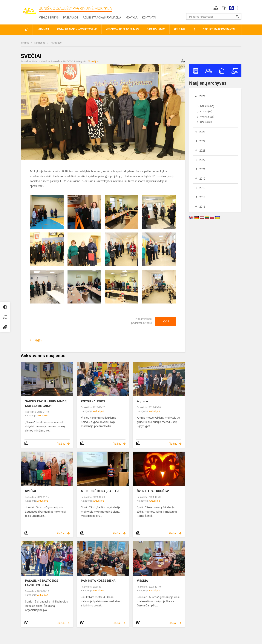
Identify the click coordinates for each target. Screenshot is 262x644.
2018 (202, 188)
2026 (202, 96)
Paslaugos (71, 18)
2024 (202, 141)
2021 (202, 169)
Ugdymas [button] (43, 29)
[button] (216, 8)
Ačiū (166, 321)
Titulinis (25, 43)
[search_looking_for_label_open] (237, 16)
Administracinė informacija (102, 18)
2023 (202, 151)
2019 (202, 179)
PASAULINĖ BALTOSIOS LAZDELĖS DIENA (42, 583)
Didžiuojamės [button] (156, 29)
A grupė (142, 401)
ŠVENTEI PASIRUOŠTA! (153, 491)
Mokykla (132, 18)
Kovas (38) (206, 112)
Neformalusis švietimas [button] (122, 29)
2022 (202, 160)
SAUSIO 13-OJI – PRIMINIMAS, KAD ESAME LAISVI (46, 404)
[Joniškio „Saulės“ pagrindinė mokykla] (30, 9)
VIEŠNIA (142, 581)
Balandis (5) (207, 106)
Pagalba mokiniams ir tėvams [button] (77, 29)
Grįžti (39, 340)
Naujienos (40, 43)
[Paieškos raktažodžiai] (214, 16)
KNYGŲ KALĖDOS (93, 401)
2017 (202, 197)
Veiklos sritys (49, 18)
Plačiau (61, 444)
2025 (202, 132)
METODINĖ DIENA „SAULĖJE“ (101, 491)
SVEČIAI (30, 491)
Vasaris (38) (207, 117)
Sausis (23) (206, 122)
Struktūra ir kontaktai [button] (219, 29)
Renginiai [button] (180, 29)
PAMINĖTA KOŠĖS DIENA (98, 581)
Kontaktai (149, 18)
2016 (202, 207)
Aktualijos (56, 43)
